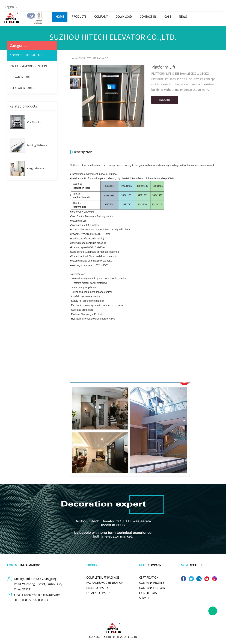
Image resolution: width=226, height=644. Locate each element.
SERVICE (145, 598)
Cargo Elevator (36, 168)
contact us (148, 17)
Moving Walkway (37, 145)
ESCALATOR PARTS (22, 88)
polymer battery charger (60, 616)
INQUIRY (165, 100)
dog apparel (39, 616)
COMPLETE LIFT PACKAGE (26, 55)
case (168, 17)
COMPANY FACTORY (152, 588)
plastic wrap (82, 616)
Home (74, 58)
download (124, 17)
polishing (139, 616)
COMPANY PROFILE (152, 583)
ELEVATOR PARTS (21, 77)
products (79, 17)
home (60, 17)
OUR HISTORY (148, 593)
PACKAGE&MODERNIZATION (28, 66)
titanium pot (153, 616)
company (101, 17)
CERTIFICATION (149, 578)
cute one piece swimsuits (119, 616)
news (183, 17)
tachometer (97, 616)
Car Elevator (34, 122)
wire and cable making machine (178, 616)
